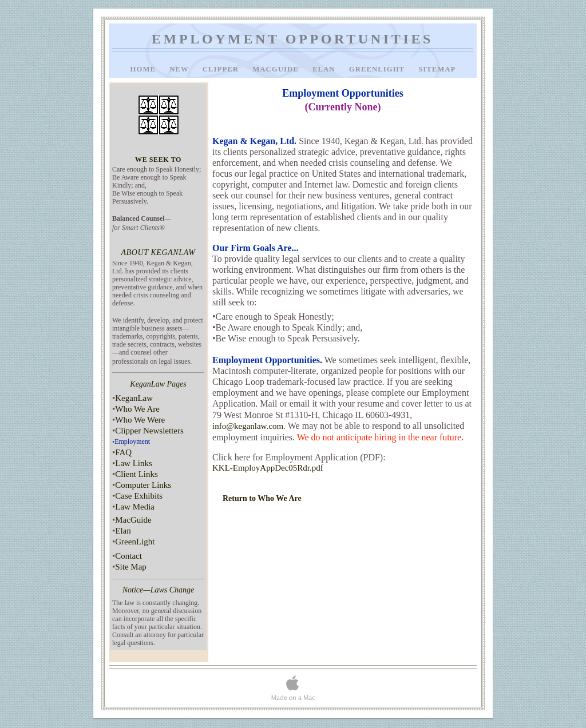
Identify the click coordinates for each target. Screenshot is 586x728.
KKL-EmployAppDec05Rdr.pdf (268, 468)
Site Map (131, 567)
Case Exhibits (139, 496)
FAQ (123, 452)
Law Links (134, 463)
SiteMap (437, 69)
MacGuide (277, 69)
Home (144, 69)
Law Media (135, 507)
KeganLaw (134, 398)
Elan (325, 69)
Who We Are (137, 409)
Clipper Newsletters (149, 431)
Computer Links (143, 485)
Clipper (222, 69)
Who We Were (140, 420)
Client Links (136, 474)
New (180, 69)
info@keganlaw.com (248, 426)
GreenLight (378, 69)
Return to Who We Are (262, 498)
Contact (128, 556)
